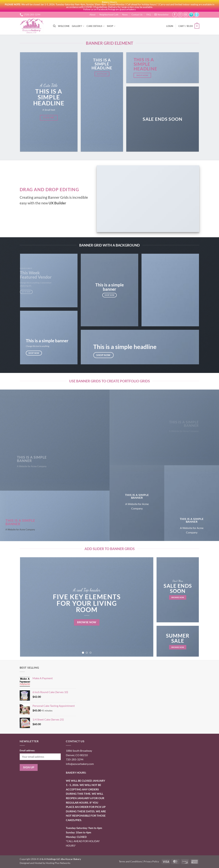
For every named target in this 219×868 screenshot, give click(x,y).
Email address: (27, 750)
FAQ (149, 15)
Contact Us (137, 15)
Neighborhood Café (109, 15)
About (92, 15)
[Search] (54, 26)
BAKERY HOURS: (76, 773)
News (125, 15)
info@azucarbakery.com (80, 764)
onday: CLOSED (76, 837)
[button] (162, 15)
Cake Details (96, 26)
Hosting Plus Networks (58, 863)
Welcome (64, 26)
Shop (111, 26)
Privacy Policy (151, 861)
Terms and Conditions (130, 861)
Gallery (78, 26)
